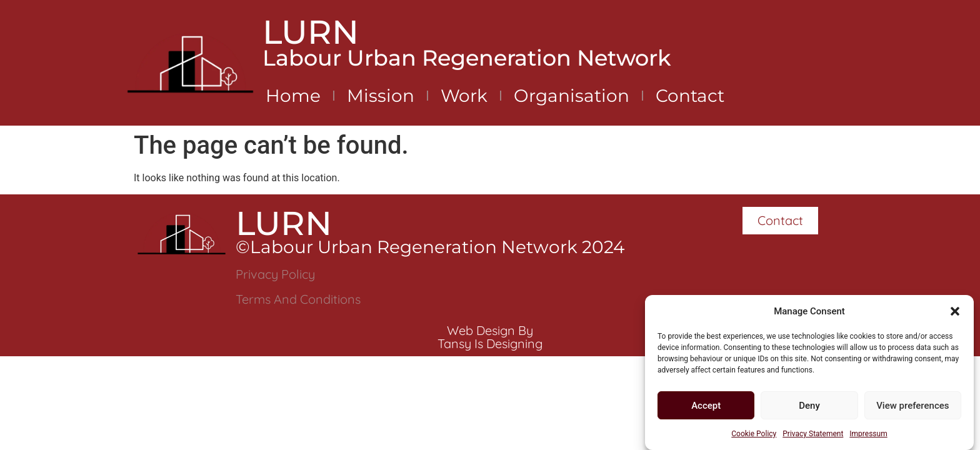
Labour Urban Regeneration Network (467, 58)
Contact (690, 96)
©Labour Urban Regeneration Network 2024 (430, 247)
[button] (955, 312)
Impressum (868, 434)
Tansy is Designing (490, 343)
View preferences (912, 406)
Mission (381, 96)
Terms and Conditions (298, 299)
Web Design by (490, 330)
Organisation (572, 96)
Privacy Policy (275, 274)
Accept (706, 406)
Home (293, 96)
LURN (311, 32)
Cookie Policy (754, 434)
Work (464, 96)
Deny (809, 406)
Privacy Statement (813, 434)
